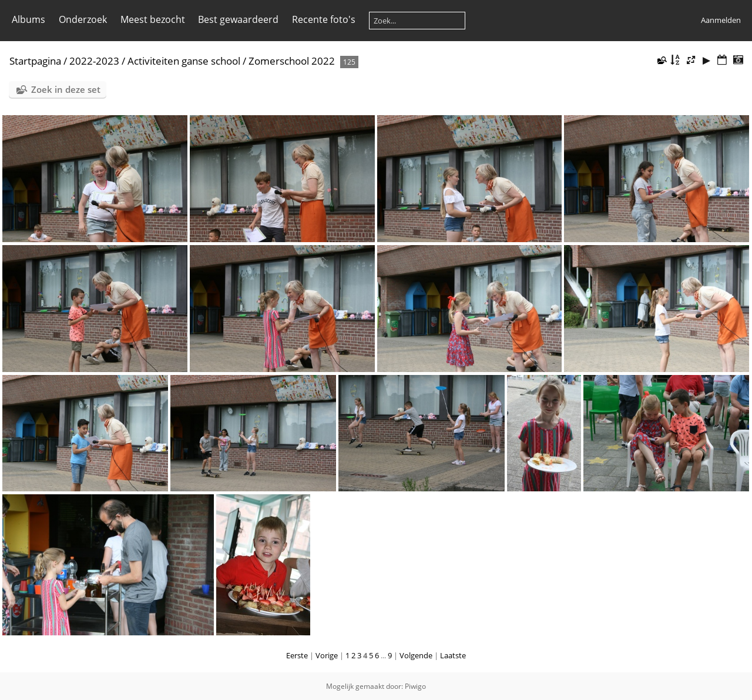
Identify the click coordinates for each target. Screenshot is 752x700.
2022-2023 (94, 61)
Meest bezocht (153, 19)
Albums (28, 19)
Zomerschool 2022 (292, 61)
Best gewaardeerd (238, 19)
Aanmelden (721, 20)
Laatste (453, 655)
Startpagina (35, 61)
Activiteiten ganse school (184, 61)
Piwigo (415, 686)
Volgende (416, 655)
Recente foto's (324, 19)
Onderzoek (83, 19)
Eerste (297, 655)
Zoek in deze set (66, 89)
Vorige (327, 655)
